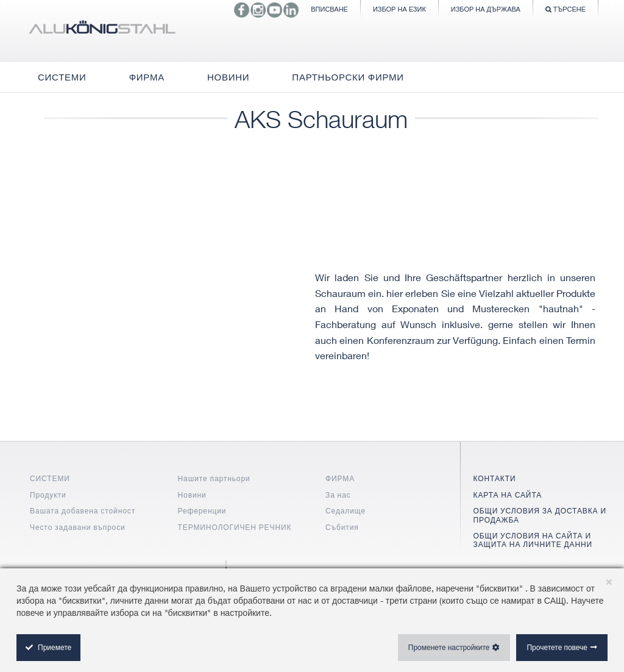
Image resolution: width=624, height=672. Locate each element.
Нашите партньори (214, 478)
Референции (202, 511)
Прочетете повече (557, 647)
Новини (192, 495)
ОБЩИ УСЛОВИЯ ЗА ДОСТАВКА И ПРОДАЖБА (540, 515)
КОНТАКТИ (495, 478)
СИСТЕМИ (50, 478)
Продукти (48, 495)
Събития (342, 527)
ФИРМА (340, 478)
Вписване (329, 9)
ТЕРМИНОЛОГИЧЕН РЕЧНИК (235, 527)
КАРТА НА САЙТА (508, 495)
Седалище (346, 511)
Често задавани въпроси (78, 527)
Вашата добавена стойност (83, 511)
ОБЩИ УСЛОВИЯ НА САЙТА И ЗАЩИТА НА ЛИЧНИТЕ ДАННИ (533, 540)
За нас (338, 495)
